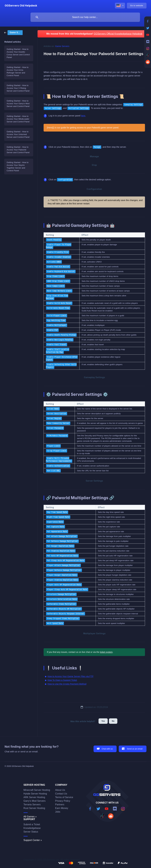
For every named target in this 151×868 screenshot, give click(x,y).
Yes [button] (103, 721)
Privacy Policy (63, 801)
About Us (60, 790)
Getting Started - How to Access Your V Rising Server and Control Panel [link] (18, 88)
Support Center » (33, 840)
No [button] (113, 721)
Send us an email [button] (135, 749)
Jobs (58, 812)
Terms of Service (64, 797)
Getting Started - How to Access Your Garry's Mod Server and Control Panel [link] (18, 104)
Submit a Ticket (32, 824)
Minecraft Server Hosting (37, 790)
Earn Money (62, 808)
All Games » (30, 817)
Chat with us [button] (107, 749)
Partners (60, 805)
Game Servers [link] (62, 46)
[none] (21, 6)
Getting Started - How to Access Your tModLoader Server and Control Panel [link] (18, 119)
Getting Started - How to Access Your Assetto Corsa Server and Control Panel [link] (18, 53)
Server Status (31, 832)
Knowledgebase (32, 828)
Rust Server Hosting (34, 808)
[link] (13, 32)
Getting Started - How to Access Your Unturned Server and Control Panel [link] (18, 134)
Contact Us (61, 794)
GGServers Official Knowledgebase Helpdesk (118, 34)
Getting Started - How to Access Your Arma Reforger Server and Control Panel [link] (18, 71)
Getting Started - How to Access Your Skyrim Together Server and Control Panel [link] (18, 166)
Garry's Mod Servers (35, 801)
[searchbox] (85, 17)
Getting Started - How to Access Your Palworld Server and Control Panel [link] (18, 150)
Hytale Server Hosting (35, 794)
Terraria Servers (32, 805)
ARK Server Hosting (34, 797)
